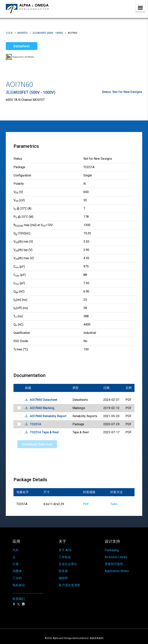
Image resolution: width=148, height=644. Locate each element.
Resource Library (116, 553)
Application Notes (117, 570)
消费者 (17, 572)
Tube (114, 504)
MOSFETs (23, 33)
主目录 (9, 33)
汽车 (16, 548)
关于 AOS (65, 547)
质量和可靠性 (114, 561)
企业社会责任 (68, 563)
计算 (16, 564)
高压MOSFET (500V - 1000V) (48, 33)
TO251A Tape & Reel (44, 432)
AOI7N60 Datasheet (44, 400)
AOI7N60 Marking (42, 408)
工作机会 (65, 555)
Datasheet (22, 46)
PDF (86, 504)
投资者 (63, 571)
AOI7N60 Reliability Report (48, 416)
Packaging (112, 546)
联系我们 (19, 598)
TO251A (35, 424)
